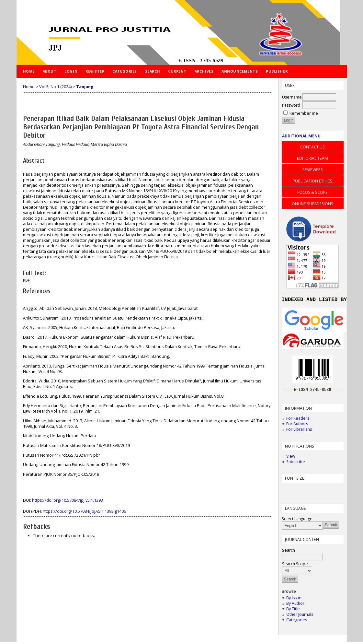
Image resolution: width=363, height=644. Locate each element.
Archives (204, 71)
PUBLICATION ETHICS (312, 181)
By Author (295, 606)
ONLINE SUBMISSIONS (312, 204)
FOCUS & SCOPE (312, 192)
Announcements (240, 71)
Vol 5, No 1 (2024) (55, 87)
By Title (293, 611)
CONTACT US (312, 147)
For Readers (298, 421)
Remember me (304, 113)
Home (29, 71)
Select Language (297, 521)
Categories (297, 622)
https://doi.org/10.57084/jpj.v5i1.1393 (68, 500)
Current (177, 71)
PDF (26, 280)
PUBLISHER (277, 71)
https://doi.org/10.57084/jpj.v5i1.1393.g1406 (84, 511)
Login (71, 71)
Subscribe (296, 464)
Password (291, 105)
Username (292, 97)
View (291, 458)
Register (95, 71)
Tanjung (85, 87)
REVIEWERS (313, 170)
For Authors (297, 426)
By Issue (294, 600)
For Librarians (299, 432)
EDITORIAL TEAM (312, 158)
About (50, 71)
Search (153, 71)
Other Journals (300, 617)
